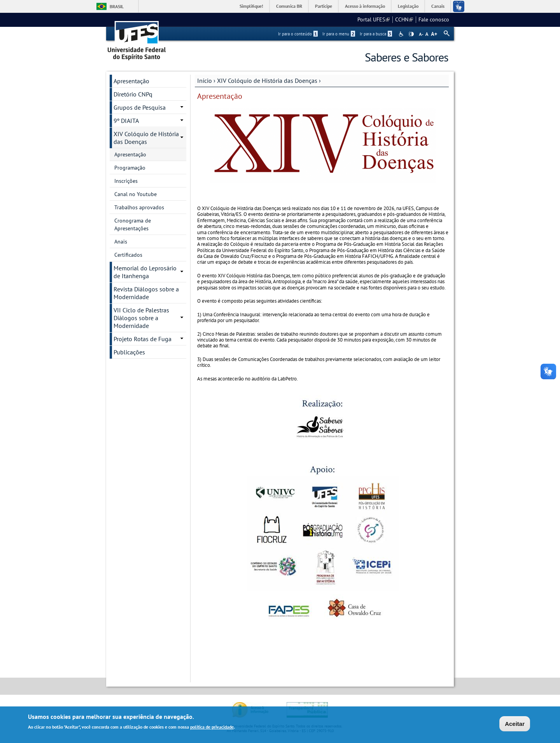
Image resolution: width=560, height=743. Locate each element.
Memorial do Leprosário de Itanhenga (145, 272)
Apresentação (131, 81)
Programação (130, 168)
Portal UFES (374, 19)
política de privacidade (212, 728)
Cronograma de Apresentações (133, 224)
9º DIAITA (126, 121)
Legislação (408, 6)
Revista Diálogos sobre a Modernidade (146, 293)
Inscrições (126, 181)
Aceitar (515, 724)
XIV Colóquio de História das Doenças (267, 81)
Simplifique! (251, 6)
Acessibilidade (402, 34)
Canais (438, 6)
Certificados (128, 255)
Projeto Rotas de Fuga (143, 339)
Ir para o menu (339, 34)
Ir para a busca (376, 34)
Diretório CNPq (133, 94)
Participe (324, 6)
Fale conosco (434, 19)
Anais (121, 242)
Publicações (129, 352)
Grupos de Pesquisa (140, 107)
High (411, 34)
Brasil (117, 6)
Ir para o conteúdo (298, 34)
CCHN (404, 19)
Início (205, 81)
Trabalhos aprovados (139, 207)
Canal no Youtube (136, 194)
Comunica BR (289, 6)
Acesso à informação (365, 6)
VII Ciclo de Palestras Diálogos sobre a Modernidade (141, 318)
